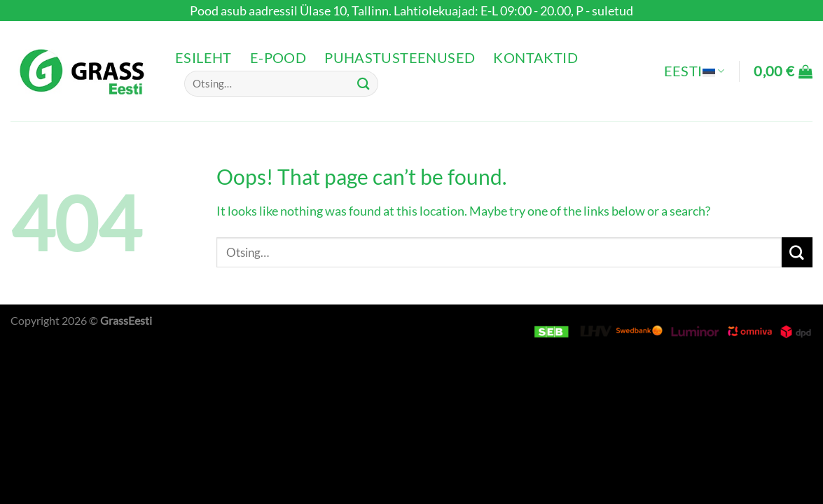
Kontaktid (535, 58)
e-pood (278, 58)
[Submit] (364, 84)
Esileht (203, 58)
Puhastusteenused (400, 58)
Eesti (694, 71)
